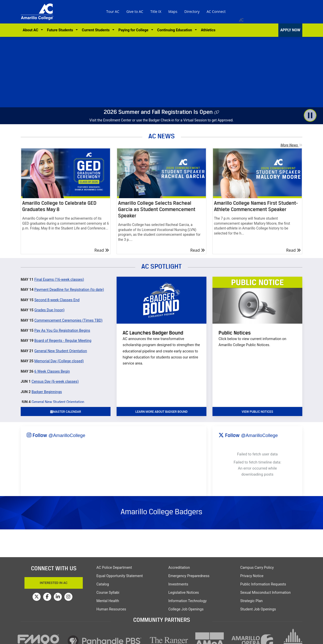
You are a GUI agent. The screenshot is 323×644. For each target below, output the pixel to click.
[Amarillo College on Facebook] (47, 597)
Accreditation (179, 568)
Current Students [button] (97, 30)
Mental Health (108, 601)
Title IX (156, 11)
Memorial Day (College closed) (59, 361)
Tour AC (113, 11)
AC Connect (216, 11)
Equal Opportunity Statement (120, 576)
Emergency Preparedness (189, 576)
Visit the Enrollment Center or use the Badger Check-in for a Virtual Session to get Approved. (162, 120)
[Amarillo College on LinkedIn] (58, 597)
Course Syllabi (108, 593)
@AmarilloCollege (67, 435)
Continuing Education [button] (176, 30)
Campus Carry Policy (257, 568)
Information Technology (187, 601)
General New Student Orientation (61, 351)
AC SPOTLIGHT (161, 266)
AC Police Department (114, 568)
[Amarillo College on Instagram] (68, 597)
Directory (192, 11)
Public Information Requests (263, 584)
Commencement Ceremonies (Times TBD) (68, 320)
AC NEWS (162, 136)
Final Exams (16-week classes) (59, 280)
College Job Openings (186, 609)
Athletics (208, 30)
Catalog (103, 584)
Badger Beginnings (47, 392)
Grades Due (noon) (49, 310)
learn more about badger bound (162, 412)
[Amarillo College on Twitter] (37, 597)
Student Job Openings (258, 609)
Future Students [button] (61, 30)
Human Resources (111, 609)
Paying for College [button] (134, 30)
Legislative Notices (184, 593)
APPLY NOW (290, 30)
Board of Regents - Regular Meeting (63, 341)
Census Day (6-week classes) (55, 382)
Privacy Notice (252, 576)
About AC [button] (31, 30)
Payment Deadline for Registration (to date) (69, 290)
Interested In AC (54, 583)
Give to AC (135, 11)
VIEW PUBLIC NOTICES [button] (257, 412)
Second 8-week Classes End (57, 300)
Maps (173, 11)
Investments (178, 584)
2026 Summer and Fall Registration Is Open (158, 112)
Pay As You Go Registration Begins (62, 331)
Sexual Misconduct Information (265, 593)
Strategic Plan (251, 601)
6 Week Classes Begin (52, 371)
